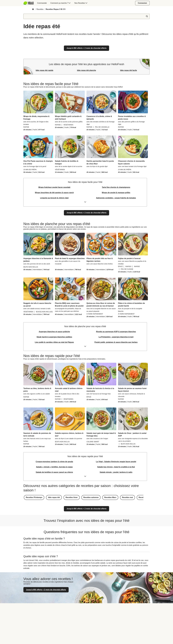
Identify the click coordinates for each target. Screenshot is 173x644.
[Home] (33, 9)
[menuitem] (29, 3)
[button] (34, 497)
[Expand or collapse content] (85, 203)
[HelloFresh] (29, 3)
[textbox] (86, 16)
